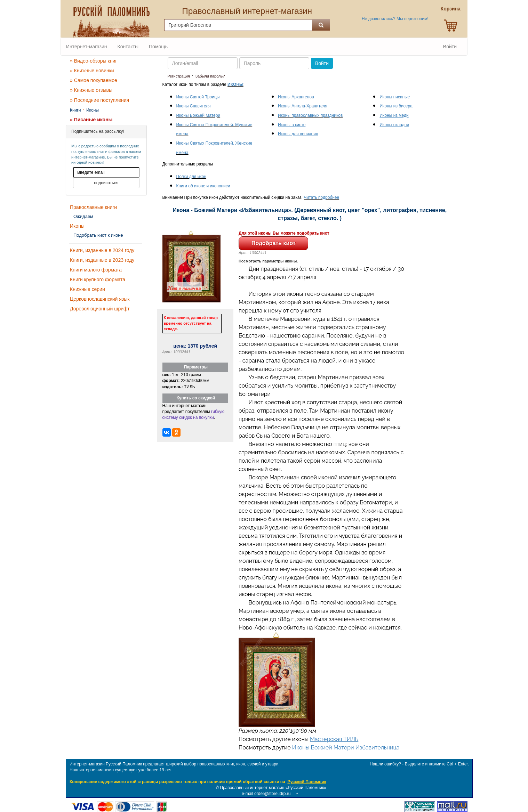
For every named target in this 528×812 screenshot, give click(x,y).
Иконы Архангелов (296, 97)
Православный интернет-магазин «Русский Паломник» (273, 788)
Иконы (93, 110)
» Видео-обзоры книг (93, 61)
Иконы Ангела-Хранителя (303, 106)
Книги (75, 110)
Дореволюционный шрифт (100, 309)
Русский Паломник (307, 782)
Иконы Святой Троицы (198, 97)
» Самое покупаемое (94, 80)
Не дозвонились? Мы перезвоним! (395, 19)
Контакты (128, 47)
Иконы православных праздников (310, 115)
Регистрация (179, 76)
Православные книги (93, 207)
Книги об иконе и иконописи (203, 186)
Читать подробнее (322, 197)
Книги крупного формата (98, 279)
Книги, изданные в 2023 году (102, 260)
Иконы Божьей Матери (198, 115)
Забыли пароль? (210, 76)
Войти (450, 47)
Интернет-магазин (87, 47)
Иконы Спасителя (194, 106)
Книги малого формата (96, 270)
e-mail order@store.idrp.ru (266, 794)
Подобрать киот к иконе (98, 235)
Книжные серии (87, 289)
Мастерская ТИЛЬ (334, 739)
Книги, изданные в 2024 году (102, 250)
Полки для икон (191, 177)
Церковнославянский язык (100, 299)
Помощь (158, 47)
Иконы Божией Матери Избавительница (346, 748)
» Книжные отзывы (91, 90)
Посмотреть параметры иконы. (268, 261)
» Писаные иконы (91, 120)
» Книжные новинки (92, 71)
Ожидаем (83, 216)
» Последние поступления (99, 100)
